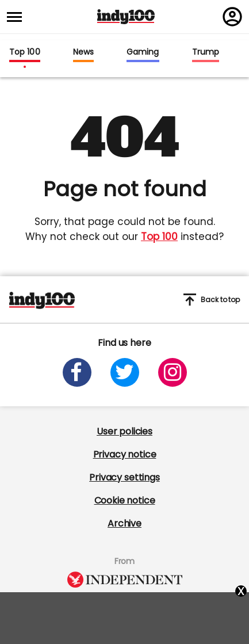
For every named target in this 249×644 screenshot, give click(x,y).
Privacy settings (124, 477)
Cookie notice (125, 500)
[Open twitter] (125, 372)
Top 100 (25, 52)
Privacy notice (125, 454)
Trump (206, 52)
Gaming (143, 52)
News (83, 52)
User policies (124, 431)
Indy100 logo (126, 17)
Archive (124, 523)
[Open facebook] (77, 372)
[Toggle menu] (18, 17)
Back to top (212, 300)
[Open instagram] (173, 372)
